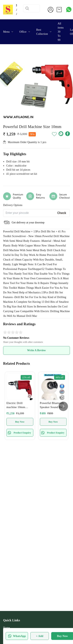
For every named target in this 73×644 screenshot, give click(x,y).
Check (62, 213)
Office (23, 32)
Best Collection (42, 32)
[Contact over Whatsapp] (69, 9)
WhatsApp (17, 636)
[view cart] (59, 10)
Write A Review (36, 350)
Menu (6, 32)
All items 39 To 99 (61, 32)
